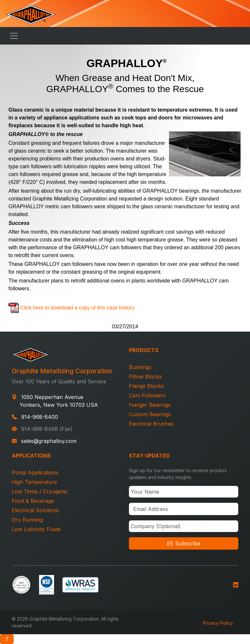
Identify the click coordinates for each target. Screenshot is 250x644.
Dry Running (27, 520)
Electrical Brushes (151, 424)
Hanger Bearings (150, 405)
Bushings (140, 367)
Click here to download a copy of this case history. (78, 308)
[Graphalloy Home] (31, 14)
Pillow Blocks (145, 377)
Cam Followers (147, 395)
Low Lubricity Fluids (36, 529)
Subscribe (184, 543)
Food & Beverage (33, 501)
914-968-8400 (40, 417)
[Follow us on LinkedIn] (236, 584)
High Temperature (34, 482)
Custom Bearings (150, 414)
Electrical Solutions (35, 510)
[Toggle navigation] (14, 36)
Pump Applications (35, 473)
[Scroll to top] (7, 639)
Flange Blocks (146, 386)
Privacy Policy (218, 623)
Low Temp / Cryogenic (40, 491)
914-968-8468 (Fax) (47, 429)
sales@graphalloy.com (49, 441)
